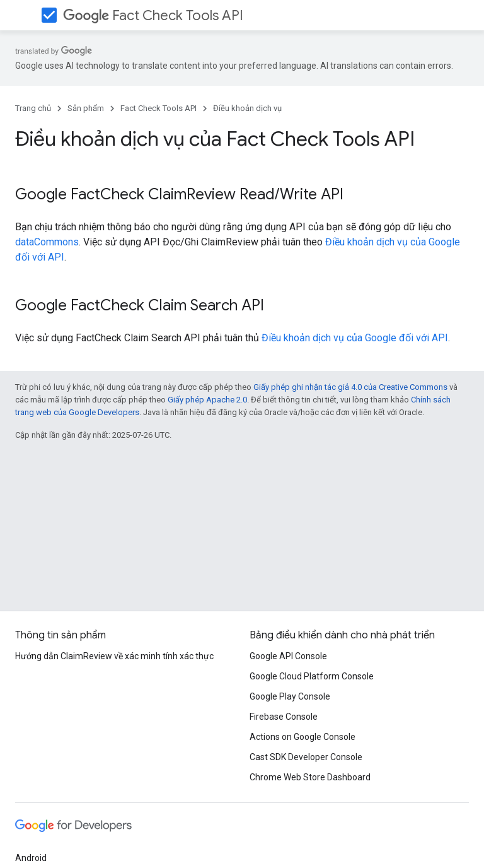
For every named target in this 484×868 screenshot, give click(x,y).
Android (31, 858)
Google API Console (288, 656)
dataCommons (47, 242)
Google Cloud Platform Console (312, 676)
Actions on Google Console (302, 737)
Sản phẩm (86, 108)
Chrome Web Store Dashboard (310, 777)
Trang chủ (33, 108)
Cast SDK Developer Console (306, 757)
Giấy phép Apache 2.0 (207, 400)
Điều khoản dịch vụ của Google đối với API (355, 338)
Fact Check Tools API (153, 15)
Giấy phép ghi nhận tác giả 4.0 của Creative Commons (350, 387)
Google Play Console (290, 696)
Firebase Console (284, 717)
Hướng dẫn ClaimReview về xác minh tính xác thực (114, 656)
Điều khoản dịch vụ (247, 108)
